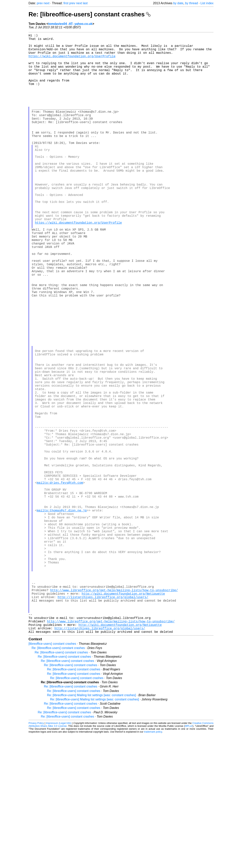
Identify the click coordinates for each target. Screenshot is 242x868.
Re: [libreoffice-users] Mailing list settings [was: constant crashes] (91, 828)
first (66, 3)
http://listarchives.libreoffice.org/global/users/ (103, 723)
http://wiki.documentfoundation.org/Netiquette (123, 718)
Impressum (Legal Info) (59, 856)
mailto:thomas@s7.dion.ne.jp (62, 617)
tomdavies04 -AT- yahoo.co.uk (70, 24)
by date (178, 3)
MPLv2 (189, 859)
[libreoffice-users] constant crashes (52, 777)
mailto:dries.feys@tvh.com (60, 583)
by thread (191, 3)
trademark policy (153, 865)
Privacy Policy (36, 856)
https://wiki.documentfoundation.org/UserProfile (72, 61)
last (85, 3)
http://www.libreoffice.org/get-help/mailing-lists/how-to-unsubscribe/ (114, 714)
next (46, 3)
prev (40, 3)
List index (207, 3)
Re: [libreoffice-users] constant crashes (90, 14)
